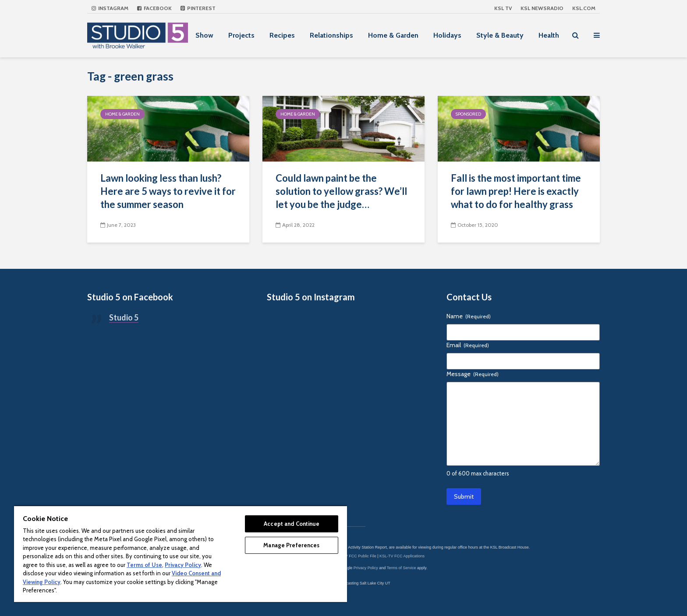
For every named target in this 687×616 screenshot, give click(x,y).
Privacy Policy (366, 568)
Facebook (154, 8)
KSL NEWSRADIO (542, 8)
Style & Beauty (500, 35)
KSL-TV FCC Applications (402, 556)
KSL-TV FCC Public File (355, 556)
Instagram (110, 8)
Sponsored (468, 114)
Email (468, 345)
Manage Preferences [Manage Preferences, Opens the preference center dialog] (291, 545)
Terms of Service (402, 568)
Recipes (282, 35)
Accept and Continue (291, 524)
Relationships (331, 35)
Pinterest (198, 8)
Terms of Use (144, 565)
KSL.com (584, 8)
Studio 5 (124, 317)
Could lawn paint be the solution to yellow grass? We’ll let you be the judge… (341, 191)
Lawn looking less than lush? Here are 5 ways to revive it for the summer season (168, 191)
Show (204, 35)
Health (549, 35)
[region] (181, 554)
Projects (241, 35)
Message (473, 374)
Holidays (447, 35)
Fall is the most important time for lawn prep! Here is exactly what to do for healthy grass (516, 191)
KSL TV (503, 8)
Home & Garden (393, 35)
